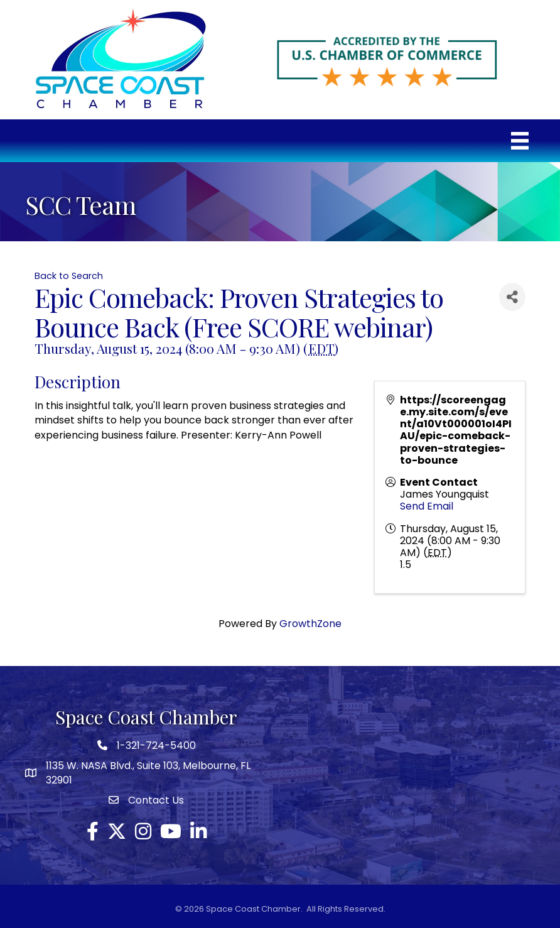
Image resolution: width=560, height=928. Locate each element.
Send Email (427, 506)
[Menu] (520, 141)
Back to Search (69, 276)
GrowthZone (310, 624)
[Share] (512, 297)
